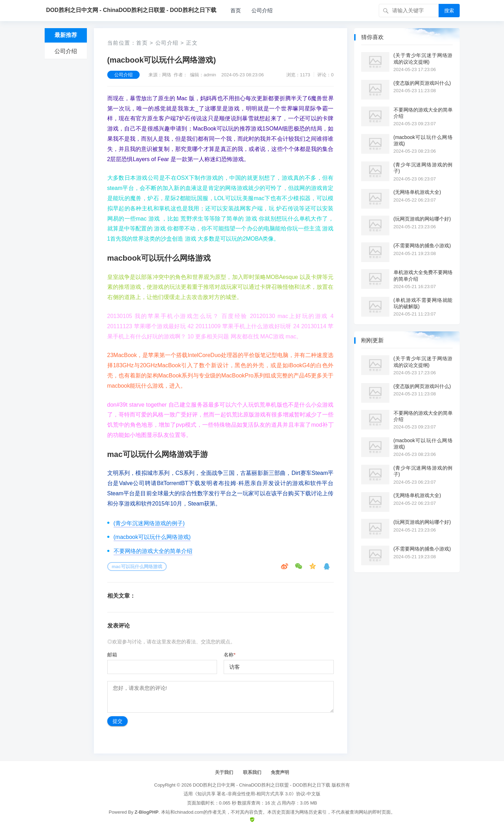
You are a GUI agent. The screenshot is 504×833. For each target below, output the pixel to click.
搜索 (449, 11)
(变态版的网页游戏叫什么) (422, 83)
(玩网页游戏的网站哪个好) (422, 219)
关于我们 (224, 772)
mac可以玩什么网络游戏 (137, 567)
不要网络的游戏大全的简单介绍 (153, 551)
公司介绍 (262, 10)
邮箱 (112, 655)
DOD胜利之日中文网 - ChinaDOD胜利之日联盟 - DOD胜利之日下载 (261, 785)
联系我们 (252, 772)
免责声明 (280, 772)
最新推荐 (66, 35)
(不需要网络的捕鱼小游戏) (422, 246)
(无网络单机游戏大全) (417, 192)
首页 (236, 10)
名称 (229, 655)
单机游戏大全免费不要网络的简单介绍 (423, 275)
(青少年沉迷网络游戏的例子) (149, 523)
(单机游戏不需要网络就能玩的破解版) (423, 303)
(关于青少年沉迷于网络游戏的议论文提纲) (423, 58)
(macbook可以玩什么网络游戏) (152, 537)
